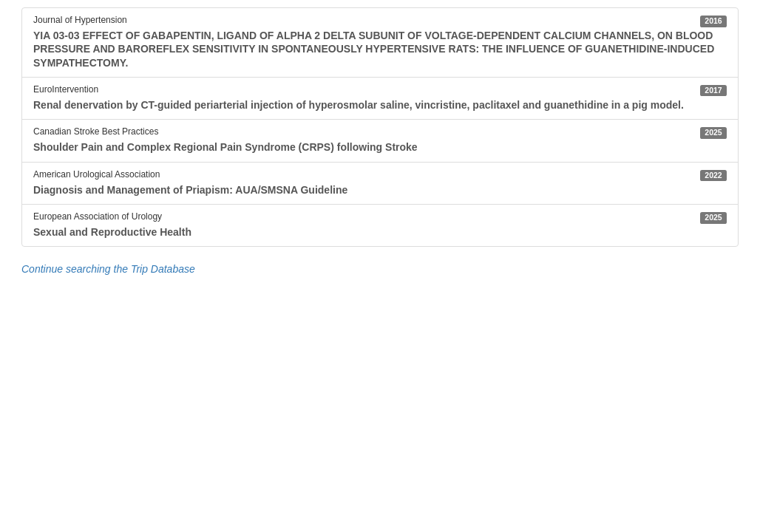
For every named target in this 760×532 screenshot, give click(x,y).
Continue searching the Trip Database (108, 269)
